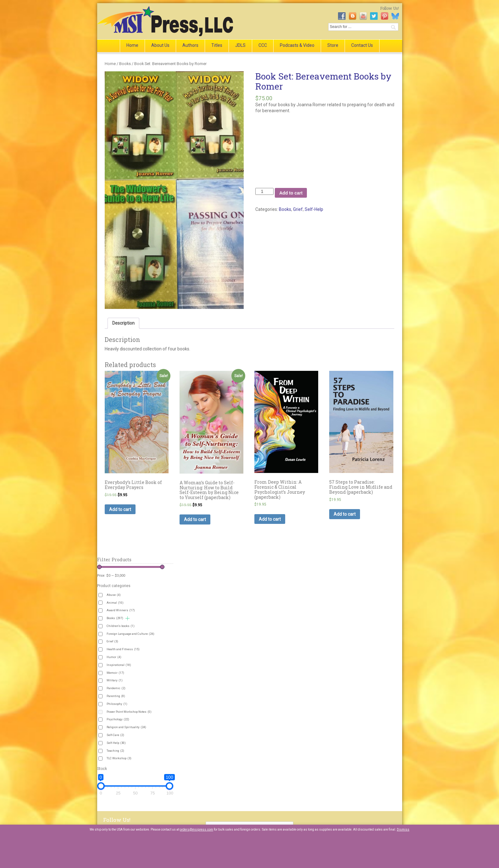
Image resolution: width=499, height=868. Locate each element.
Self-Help (314, 209)
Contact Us (362, 45)
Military (115, 680)
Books (125, 64)
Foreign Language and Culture (130, 634)
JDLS (240, 45)
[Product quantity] (264, 191)
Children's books (121, 626)
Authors (190, 45)
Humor (114, 657)
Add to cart (291, 193)
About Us (160, 45)
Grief (298, 209)
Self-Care (115, 735)
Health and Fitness (123, 649)
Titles (217, 45)
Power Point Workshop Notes (129, 712)
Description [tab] (123, 323)
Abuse (114, 595)
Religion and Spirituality (126, 727)
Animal (115, 603)
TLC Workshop (119, 758)
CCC (263, 45)
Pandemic (116, 688)
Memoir (115, 673)
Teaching (115, 751)
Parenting (116, 696)
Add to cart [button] (120, 509)
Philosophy (117, 704)
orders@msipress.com (197, 830)
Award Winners (121, 610)
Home (132, 45)
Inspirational (119, 665)
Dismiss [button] (403, 830)
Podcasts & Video (297, 45)
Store (333, 45)
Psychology (118, 719)
